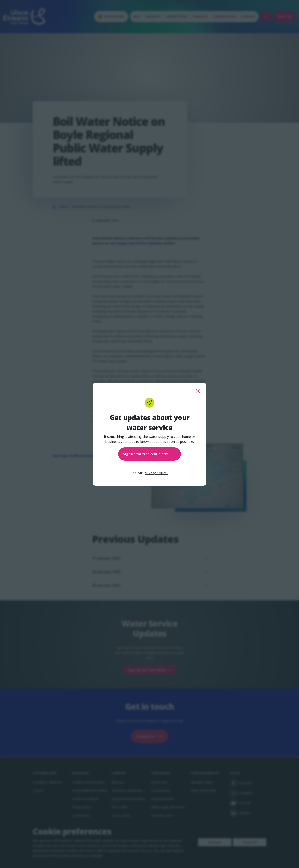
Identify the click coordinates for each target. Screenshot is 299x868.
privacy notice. (156, 473)
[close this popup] (198, 391)
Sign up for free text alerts (149, 454)
